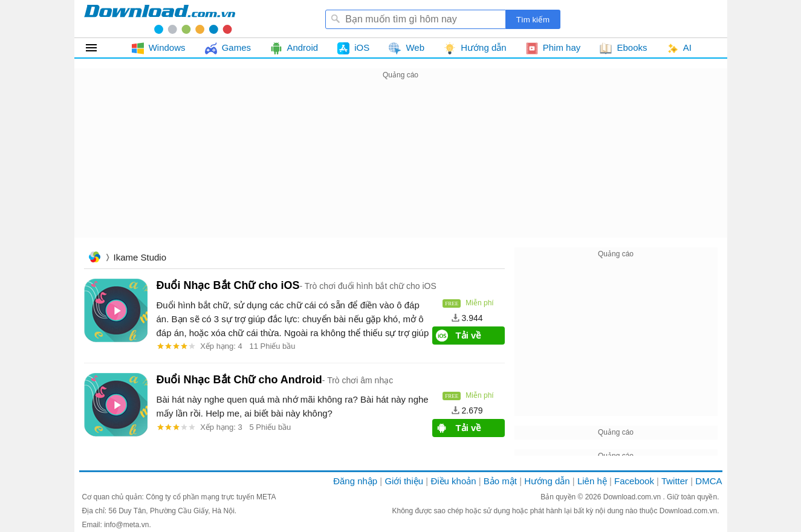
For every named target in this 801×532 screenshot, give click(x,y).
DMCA (709, 481)
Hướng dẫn (547, 481)
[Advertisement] (401, 167)
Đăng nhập (355, 481)
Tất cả (98, 48)
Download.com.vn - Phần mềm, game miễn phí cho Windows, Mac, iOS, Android (160, 19)
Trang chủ (94, 258)
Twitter (675, 481)
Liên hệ (592, 481)
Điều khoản (453, 481)
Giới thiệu (404, 481)
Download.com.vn (633, 497)
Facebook (634, 481)
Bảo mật (500, 481)
